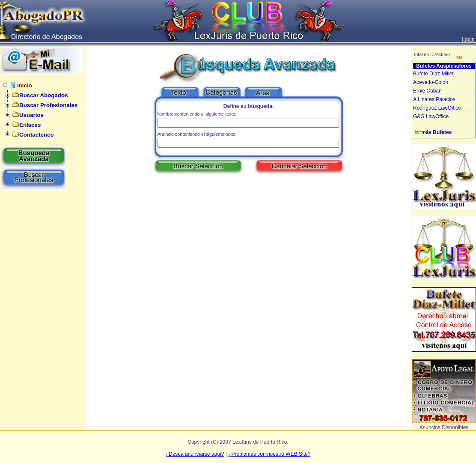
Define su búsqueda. (248, 106)
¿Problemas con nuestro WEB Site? (269, 454)
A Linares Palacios (434, 99)
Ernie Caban (427, 91)
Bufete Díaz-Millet (433, 74)
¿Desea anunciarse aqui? (195, 454)
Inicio (25, 85)
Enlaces (30, 125)
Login (468, 39)
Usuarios (31, 115)
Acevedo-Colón (431, 82)
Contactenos (37, 135)
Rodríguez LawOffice (437, 108)
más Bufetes (436, 132)
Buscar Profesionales (48, 105)
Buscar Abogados (44, 95)
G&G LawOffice (431, 116)
